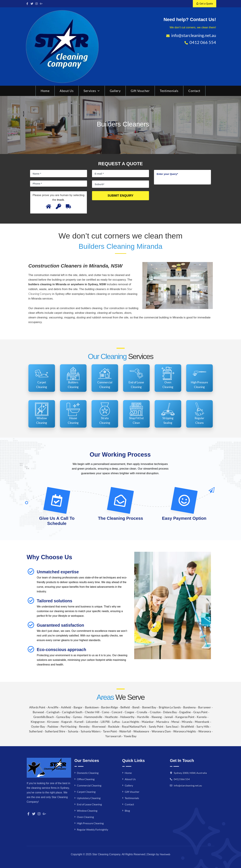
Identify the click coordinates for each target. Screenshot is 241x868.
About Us (67, 91)
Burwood (38, 712)
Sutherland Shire (55, 731)
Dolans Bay (170, 712)
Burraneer (205, 707)
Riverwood (99, 727)
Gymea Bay (63, 717)
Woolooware (141, 731)
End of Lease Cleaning (89, 804)
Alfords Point (37, 707)
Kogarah (67, 722)
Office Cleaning (86, 779)
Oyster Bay (38, 727)
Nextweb (165, 854)
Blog (127, 811)
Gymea (77, 717)
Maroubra (163, 722)
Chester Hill (92, 712)
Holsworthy (127, 717)
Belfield (125, 707)
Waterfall (125, 731)
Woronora (205, 731)
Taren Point (110, 731)
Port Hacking (69, 727)
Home (45, 91)
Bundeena (189, 707)
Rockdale (114, 727)
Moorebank (202, 722)
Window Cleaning (87, 811)
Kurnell (79, 722)
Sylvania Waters (91, 731)
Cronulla (142, 712)
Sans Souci (172, 727)
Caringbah (53, 712)
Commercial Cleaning (89, 785)
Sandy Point (156, 727)
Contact (194, 91)
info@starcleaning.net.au (188, 785)
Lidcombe (92, 722)
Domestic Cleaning (88, 773)
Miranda (187, 722)
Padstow (53, 727)
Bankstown (92, 707)
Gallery (115, 91)
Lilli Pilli (105, 722)
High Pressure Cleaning (90, 823)
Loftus (116, 722)
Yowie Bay (130, 736)
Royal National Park (134, 727)
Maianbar (148, 722)
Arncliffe (53, 707)
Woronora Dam (161, 731)
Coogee (129, 712)
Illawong (157, 717)
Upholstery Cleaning (89, 798)
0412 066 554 (182, 779)
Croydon (155, 712)
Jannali (169, 717)
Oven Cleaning (85, 817)
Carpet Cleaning (86, 792)
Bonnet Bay (149, 707)
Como (105, 712)
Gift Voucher (140, 91)
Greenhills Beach (44, 717)
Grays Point (200, 712)
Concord (117, 712)
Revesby (84, 727)
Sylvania (73, 731)
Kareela (202, 717)
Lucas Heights (131, 722)
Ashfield (66, 707)
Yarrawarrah (113, 736)
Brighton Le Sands (170, 707)
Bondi (136, 707)
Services (92, 91)
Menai (175, 722)
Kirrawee (53, 722)
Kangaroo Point (185, 717)
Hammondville (93, 717)
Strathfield (187, 727)
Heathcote (111, 717)
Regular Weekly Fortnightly (93, 829)
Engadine (185, 712)
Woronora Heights (185, 731)
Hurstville (143, 717)
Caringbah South (72, 712)
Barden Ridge (110, 707)
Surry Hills (203, 727)
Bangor (78, 707)
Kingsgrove (38, 722)
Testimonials (169, 91)
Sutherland (36, 731)
